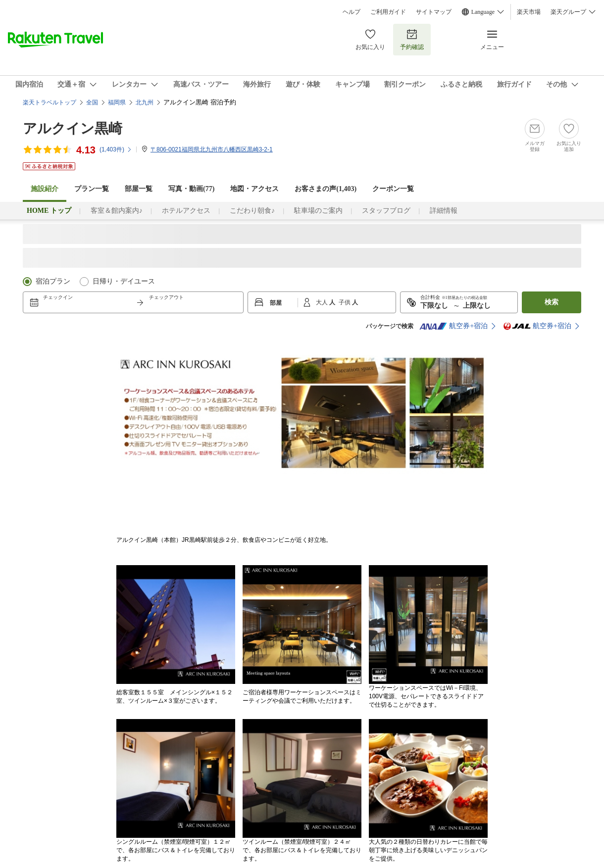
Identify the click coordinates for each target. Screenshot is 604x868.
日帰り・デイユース (124, 281)
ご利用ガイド (388, 12)
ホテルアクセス (186, 211)
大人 (323, 302)
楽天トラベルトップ (50, 102)
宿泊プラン (53, 281)
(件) (116, 149)
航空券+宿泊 (453, 326)
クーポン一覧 (393, 189)
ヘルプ (352, 12)
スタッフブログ (386, 211)
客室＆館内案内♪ (117, 211)
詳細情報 (444, 211)
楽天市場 (529, 12)
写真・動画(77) (191, 189)
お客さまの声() (326, 189)
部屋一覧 (139, 189)
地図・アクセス (254, 189)
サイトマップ (434, 12)
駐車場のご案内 (318, 211)
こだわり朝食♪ (252, 211)
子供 (345, 302)
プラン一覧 (92, 189)
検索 (552, 302)
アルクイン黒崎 (73, 128)
